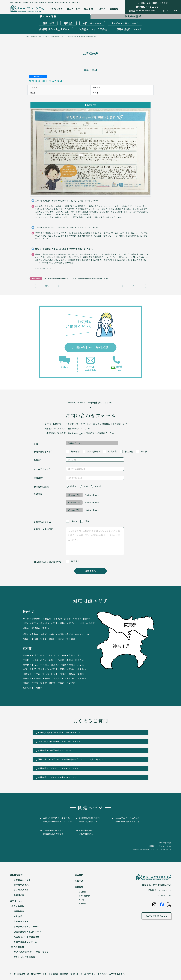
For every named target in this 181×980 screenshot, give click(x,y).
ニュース (101, 9)
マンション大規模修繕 (24, 957)
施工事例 (88, 9)
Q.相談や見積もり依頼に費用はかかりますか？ (90, 732)
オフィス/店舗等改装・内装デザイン (31, 952)
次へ (134, 286)
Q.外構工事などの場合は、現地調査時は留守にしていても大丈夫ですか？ (90, 759)
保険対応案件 (38, 76)
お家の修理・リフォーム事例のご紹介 (64, 37)
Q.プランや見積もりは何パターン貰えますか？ (90, 741)
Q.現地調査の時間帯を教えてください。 (90, 750)
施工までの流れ (21, 885)
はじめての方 (56, 9)
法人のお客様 (18, 947)
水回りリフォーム (92, 23)
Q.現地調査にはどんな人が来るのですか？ (90, 777)
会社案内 (82, 892)
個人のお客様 (18, 906)
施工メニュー (73, 9)
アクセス (82, 900)
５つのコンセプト (22, 880)
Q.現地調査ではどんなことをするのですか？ (90, 768)
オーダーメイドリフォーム (125, 23)
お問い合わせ (84, 896)
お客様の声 (19, 895)
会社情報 (114, 9)
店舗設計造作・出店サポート (54, 29)
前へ (47, 286)
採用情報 (82, 904)
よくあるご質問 (21, 890)
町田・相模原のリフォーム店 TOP (38, 37)
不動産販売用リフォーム (129, 29)
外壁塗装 (68, 23)
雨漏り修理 (48, 23)
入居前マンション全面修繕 (93, 29)
